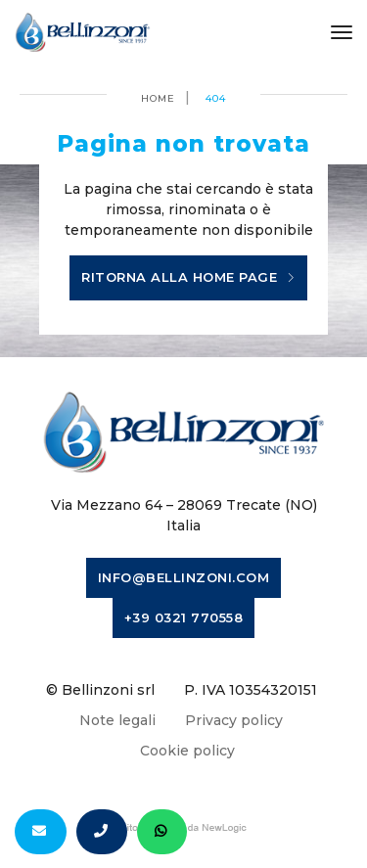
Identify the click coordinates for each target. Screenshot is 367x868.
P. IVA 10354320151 (251, 690)
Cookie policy (187, 751)
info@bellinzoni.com (184, 577)
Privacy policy (234, 720)
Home (158, 98)
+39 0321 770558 (184, 617)
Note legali (117, 720)
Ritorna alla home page (188, 278)
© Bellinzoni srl (100, 690)
